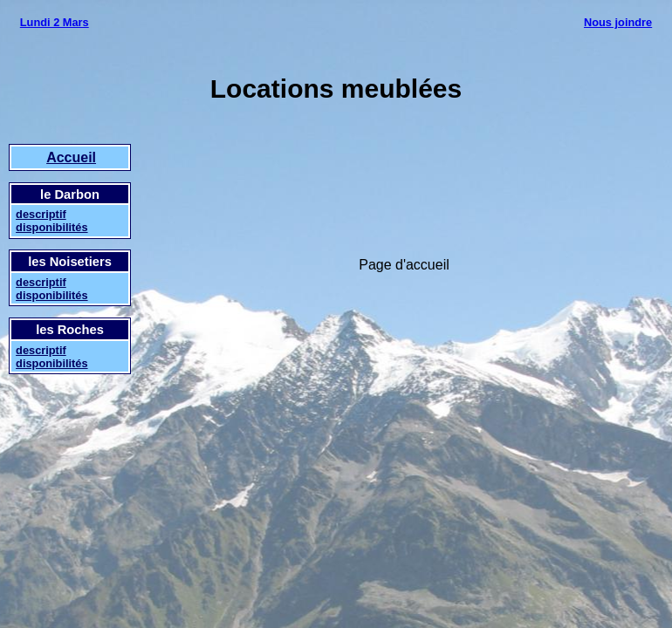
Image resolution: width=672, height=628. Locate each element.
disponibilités (51, 227)
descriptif (41, 214)
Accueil (71, 157)
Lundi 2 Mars (55, 22)
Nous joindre (618, 22)
